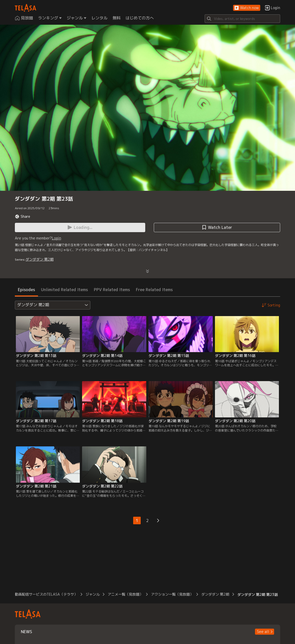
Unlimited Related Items (64, 290)
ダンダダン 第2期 (40, 259)
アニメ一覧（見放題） (125, 594)
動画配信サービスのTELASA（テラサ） (46, 594)
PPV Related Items (112, 290)
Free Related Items (154, 290)
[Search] (242, 19)
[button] (247, 8)
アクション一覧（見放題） (172, 594)
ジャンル (93, 594)
